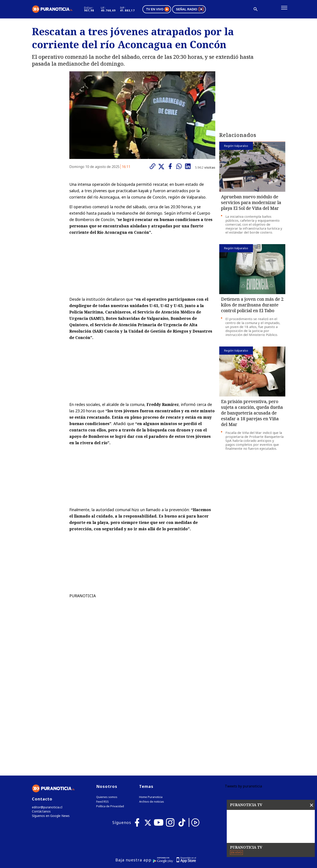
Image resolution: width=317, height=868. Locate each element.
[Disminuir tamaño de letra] (245, 10)
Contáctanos (40, 722)
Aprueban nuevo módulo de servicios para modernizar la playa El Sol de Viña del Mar (251, 204)
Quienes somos (107, 707)
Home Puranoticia (151, 707)
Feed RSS (102, 712)
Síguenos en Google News (50, 727)
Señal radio (204, 10)
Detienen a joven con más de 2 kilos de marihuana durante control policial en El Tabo (252, 306)
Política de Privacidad (110, 716)
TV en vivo (171, 10)
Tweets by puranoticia (243, 696)
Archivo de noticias (152, 712)
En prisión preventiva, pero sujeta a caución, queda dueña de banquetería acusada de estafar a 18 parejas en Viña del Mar (252, 414)
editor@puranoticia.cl (46, 717)
